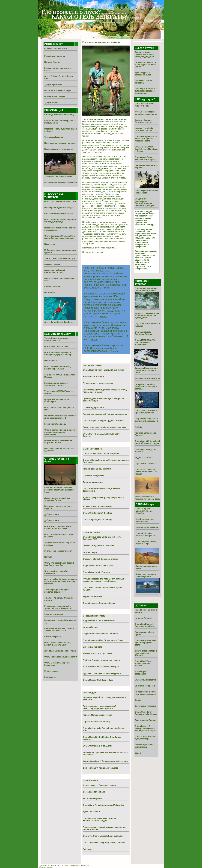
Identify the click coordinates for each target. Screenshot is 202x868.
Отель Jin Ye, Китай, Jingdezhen (59, 322)
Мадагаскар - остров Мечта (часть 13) (100, 566)
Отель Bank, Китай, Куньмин (96, 572)
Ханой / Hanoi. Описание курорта (60, 258)
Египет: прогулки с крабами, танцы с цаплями (105, 427)
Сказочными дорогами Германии (98, 546)
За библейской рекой (145, 686)
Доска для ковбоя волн (94, 792)
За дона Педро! (90, 552)
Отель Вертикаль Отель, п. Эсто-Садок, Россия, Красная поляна (60, 237)
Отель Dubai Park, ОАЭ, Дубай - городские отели (146, 643)
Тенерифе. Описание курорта (58, 177)
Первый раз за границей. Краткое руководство (105, 414)
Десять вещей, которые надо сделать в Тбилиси (146, 653)
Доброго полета (52, 514)
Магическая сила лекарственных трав (101, 667)
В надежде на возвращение (141, 673)
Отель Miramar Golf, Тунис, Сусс (98, 680)
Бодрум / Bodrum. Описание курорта (144, 121)
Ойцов (138, 700)
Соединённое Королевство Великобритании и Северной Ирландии (144, 202)
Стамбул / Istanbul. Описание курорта (100, 559)
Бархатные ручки (52, 637)
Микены (139, 427)
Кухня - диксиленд (92, 812)
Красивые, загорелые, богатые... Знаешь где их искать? (60, 630)
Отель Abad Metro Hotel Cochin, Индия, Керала (146, 289)
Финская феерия (52, 264)
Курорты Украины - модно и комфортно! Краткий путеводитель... (147, 316)
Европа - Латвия (52, 287)
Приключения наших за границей (60, 143)
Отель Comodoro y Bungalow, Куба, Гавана (146, 713)
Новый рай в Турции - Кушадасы (60, 208)
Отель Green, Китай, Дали (56, 346)
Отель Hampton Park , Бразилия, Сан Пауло (103, 370)
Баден (138, 753)
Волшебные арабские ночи (148, 378)
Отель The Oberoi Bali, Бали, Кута (60, 202)
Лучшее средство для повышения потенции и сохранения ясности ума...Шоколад (104, 580)
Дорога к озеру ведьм (93, 482)
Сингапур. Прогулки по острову (59, 115)
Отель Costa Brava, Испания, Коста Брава (145, 158)
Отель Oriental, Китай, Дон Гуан (98, 513)
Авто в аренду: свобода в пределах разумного (56, 591)
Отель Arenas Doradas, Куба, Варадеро (146, 738)
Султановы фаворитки (146, 680)
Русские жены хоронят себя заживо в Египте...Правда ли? (58, 607)
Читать (106, 288)
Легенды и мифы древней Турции (60, 651)
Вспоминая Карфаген (93, 647)
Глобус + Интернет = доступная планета (102, 660)
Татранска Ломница (54, 137)
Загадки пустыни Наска (147, 527)
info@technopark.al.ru (47, 867)
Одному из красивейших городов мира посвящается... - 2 (60, 417)
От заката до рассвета (93, 407)
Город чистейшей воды (55, 424)
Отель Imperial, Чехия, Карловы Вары (146, 543)
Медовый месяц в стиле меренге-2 (99, 620)
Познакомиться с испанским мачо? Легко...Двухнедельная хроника (99, 707)
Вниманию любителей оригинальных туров (55, 271)
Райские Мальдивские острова (97, 715)
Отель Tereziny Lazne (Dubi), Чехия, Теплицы (104, 843)
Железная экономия (54, 614)
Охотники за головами (145, 706)
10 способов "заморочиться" (58, 551)
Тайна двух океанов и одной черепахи (146, 575)
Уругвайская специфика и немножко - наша (56, 339)
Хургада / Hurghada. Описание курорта (144, 129)
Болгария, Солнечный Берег (58, 90)
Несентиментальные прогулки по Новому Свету (148, 498)
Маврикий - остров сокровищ (144, 82)
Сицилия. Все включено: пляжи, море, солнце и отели (147, 370)
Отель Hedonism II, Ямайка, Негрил (61, 657)
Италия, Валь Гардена (55, 96)
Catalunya (87, 849)
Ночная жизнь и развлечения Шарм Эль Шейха (58, 441)
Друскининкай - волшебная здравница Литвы (57, 499)
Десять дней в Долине (145, 720)
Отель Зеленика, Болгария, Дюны (99, 603)
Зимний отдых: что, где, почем (97, 654)
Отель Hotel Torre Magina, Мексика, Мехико (143, 663)
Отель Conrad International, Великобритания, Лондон (148, 442)
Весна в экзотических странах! (59, 149)
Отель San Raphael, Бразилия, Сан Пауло (145, 625)
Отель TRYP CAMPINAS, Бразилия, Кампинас (146, 412)
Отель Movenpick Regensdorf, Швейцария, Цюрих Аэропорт (58, 354)
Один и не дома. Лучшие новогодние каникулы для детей (144, 54)
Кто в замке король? (92, 799)
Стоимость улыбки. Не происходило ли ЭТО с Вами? (146, 65)
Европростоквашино (93, 597)
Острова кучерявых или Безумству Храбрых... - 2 (147, 420)
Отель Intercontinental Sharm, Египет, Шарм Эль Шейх (58, 528)
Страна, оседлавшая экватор (97, 722)
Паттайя (48, 557)
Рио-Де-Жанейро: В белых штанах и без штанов (105, 761)
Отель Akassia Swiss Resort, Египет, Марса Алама (58, 368)
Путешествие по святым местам (98, 383)
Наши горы (50, 244)
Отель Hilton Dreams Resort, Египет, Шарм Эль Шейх (57, 644)
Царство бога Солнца (145, 464)
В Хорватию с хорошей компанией (61, 183)
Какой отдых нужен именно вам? (145, 520)
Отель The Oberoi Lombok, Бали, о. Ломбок (103, 836)
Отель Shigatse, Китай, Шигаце (97, 520)
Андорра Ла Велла (144, 458)
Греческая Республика (93, 476)
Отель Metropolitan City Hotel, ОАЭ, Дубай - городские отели (146, 139)
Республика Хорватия (55, 56)
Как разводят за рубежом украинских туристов (56, 384)
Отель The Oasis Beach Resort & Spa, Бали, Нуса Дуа (59, 564)
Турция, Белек (51, 102)
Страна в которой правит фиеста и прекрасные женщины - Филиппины (61, 432)
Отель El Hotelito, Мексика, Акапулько (145, 534)
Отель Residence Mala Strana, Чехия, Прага (103, 640)
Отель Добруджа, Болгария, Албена (143, 333)
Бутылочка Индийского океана (59, 214)
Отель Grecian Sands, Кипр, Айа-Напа (145, 105)
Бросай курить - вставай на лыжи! (143, 74)
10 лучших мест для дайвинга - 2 (98, 506)
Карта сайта (50, 677)
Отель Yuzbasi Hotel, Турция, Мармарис (101, 453)
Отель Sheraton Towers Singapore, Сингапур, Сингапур (60, 221)
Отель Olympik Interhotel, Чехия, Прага (147, 192)
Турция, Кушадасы (53, 84)
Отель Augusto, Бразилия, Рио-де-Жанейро (145, 511)
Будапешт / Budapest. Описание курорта (102, 673)
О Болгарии (50, 293)
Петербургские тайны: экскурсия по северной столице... (146, 387)
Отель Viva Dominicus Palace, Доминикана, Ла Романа (146, 472)
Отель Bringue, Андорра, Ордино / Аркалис (103, 421)
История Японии (52, 62)
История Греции (90, 627)
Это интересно (51, 671)
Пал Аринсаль (51, 361)
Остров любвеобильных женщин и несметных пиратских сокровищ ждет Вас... (61, 582)
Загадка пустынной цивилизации (144, 746)
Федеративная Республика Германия (100, 634)
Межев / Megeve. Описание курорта (99, 785)
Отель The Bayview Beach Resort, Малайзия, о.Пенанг (146, 149)
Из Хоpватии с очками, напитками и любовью (146, 693)
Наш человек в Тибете (93, 377)
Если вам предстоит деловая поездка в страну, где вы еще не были (59, 490)
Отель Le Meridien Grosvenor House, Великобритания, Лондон (100, 819)
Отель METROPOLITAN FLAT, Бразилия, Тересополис (146, 342)
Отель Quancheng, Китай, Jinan (98, 746)
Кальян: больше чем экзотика (97, 469)
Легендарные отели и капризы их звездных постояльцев (145, 91)
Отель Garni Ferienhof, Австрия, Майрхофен (104, 805)
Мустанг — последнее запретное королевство (146, 113)
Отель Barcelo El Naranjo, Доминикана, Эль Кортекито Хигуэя (145, 728)
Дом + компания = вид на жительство (100, 768)
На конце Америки (144, 618)
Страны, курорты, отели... (56, 48)
